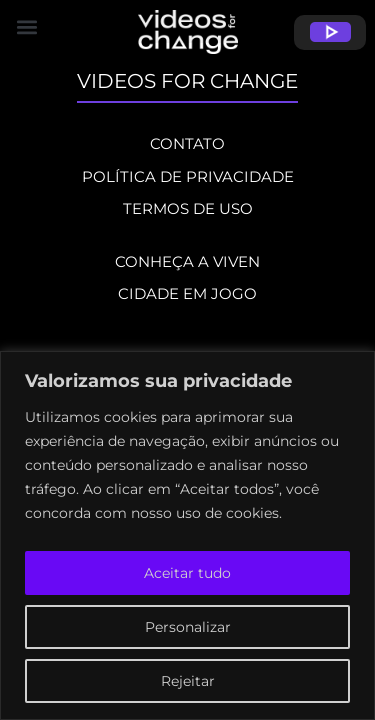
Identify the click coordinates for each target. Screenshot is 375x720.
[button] (187, 26)
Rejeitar (188, 681)
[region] (187, 535)
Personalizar (188, 627)
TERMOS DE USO (188, 208)
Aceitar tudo (187, 573)
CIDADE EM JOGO (187, 293)
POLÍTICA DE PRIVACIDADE (188, 176)
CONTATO (187, 143)
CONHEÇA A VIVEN (187, 261)
